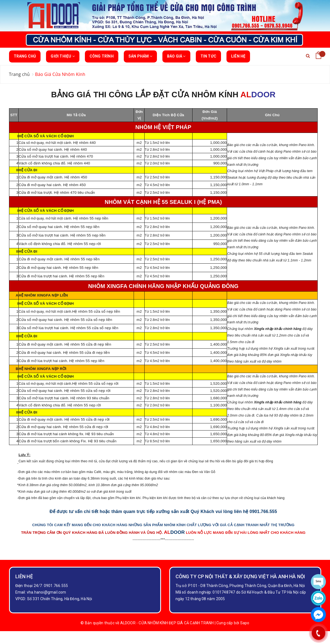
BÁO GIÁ (176, 58)
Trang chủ (25, 56)
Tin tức (208, 56)
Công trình (102, 56)
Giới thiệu (63, 58)
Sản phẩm (140, 58)
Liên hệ (238, 56)
